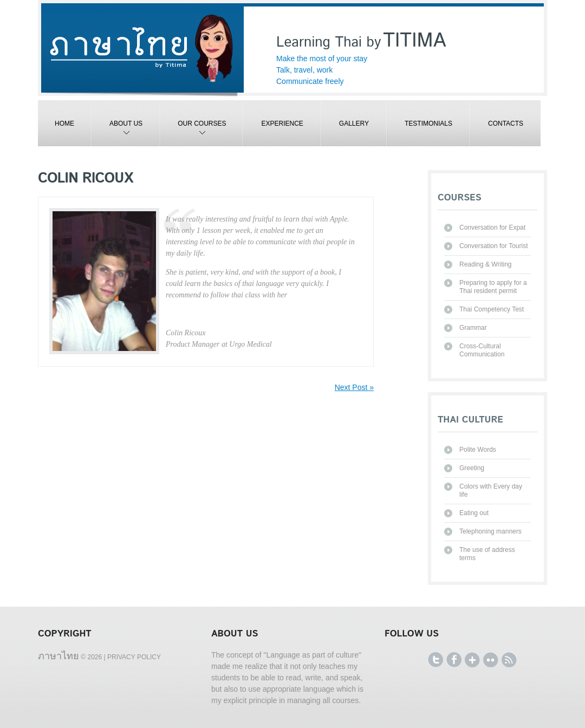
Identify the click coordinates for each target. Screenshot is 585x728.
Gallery (354, 123)
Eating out (474, 513)
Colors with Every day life (491, 490)
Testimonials (428, 123)
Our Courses (193, 133)
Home (64, 123)
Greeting (472, 468)
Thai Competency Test (492, 309)
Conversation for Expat (492, 227)
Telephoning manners (490, 531)
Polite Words (478, 450)
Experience (282, 123)
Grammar (473, 328)
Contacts (506, 123)
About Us (117, 133)
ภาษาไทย (58, 655)
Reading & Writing (486, 264)
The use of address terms (487, 554)
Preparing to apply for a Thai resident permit (493, 287)
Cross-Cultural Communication (482, 350)
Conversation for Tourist (494, 246)
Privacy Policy (134, 657)
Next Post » (354, 387)
